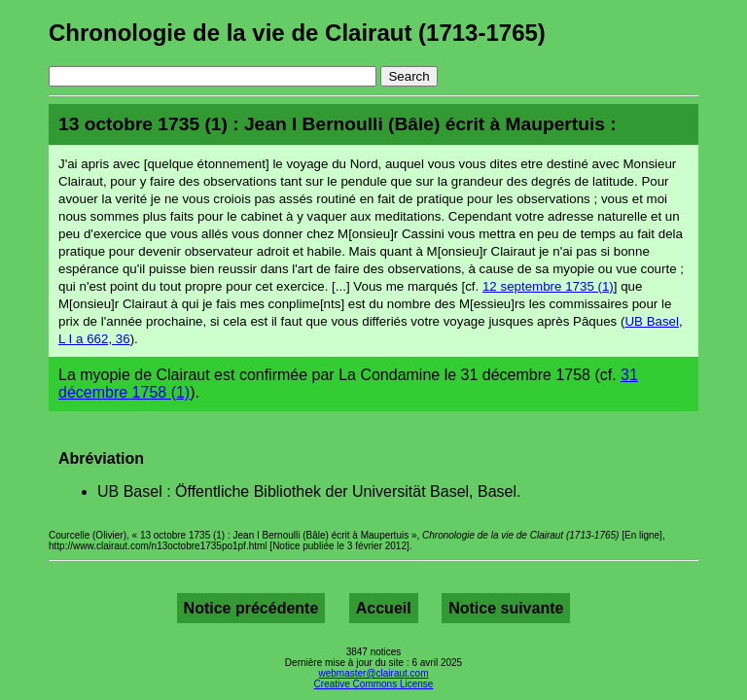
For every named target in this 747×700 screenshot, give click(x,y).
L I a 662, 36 (94, 339)
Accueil (384, 608)
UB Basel (652, 321)
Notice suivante (506, 608)
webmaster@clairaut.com (374, 673)
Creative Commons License (374, 684)
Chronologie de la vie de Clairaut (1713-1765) (297, 33)
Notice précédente (251, 608)
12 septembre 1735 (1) (548, 286)
